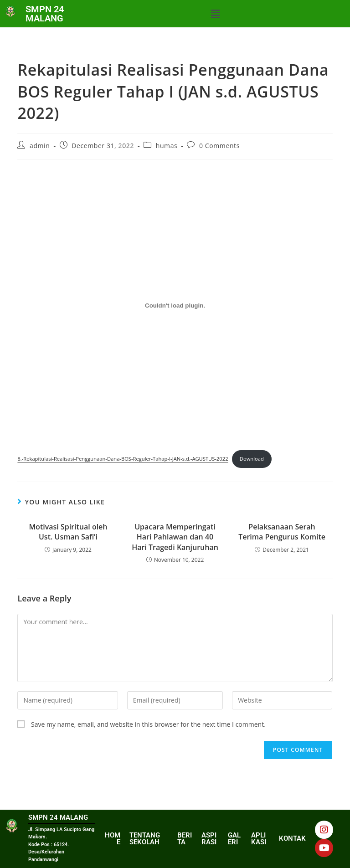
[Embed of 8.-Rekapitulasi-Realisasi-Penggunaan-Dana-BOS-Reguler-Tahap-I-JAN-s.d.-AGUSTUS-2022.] (175, 305)
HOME (113, 839)
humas (167, 146)
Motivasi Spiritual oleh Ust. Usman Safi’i (68, 532)
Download (252, 459)
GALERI (234, 839)
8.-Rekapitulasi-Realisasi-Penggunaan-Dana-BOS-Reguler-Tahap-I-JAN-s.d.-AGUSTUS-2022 (123, 459)
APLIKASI (259, 839)
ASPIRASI (209, 839)
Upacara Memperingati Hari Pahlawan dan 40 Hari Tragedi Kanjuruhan (175, 537)
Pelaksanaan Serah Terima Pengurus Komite (282, 532)
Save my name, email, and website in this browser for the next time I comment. (148, 724)
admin (40, 146)
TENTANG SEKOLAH (145, 839)
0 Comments (219, 146)
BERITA (185, 839)
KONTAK (292, 838)
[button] (215, 14)
